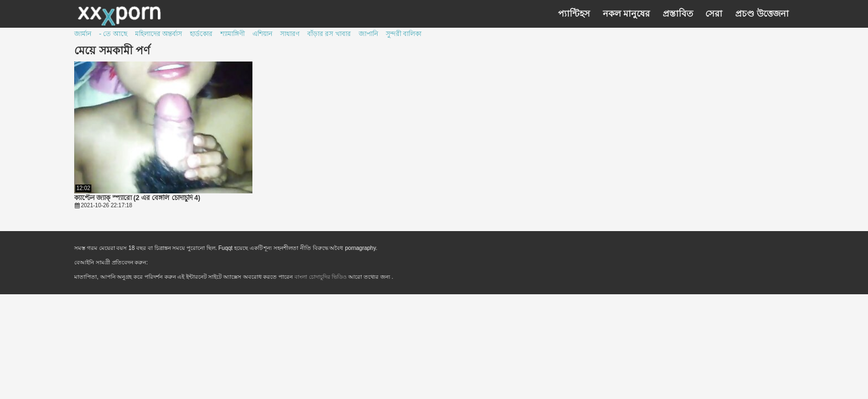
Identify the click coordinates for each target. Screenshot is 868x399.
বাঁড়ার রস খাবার (329, 34)
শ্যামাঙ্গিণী (232, 34)
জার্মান (83, 34)
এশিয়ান (262, 34)
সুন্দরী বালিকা (404, 34)
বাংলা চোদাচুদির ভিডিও (321, 277)
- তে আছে (113, 34)
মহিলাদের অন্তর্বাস (159, 34)
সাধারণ (290, 34)
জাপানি (368, 34)
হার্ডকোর (201, 34)
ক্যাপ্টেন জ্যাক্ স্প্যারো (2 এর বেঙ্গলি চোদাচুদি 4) (137, 198)
